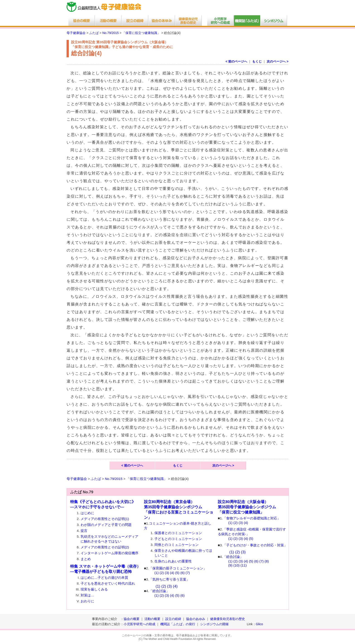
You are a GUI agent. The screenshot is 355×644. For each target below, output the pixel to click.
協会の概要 (132, 619)
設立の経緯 (173, 619)
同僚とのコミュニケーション (176, 545)
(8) (267, 561)
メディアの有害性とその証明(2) (105, 547)
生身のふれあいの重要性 (173, 561)
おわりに (87, 601)
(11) (243, 565)
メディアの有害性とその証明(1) (105, 519)
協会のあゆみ (196, 619)
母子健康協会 (76, 33)
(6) (183, 573)
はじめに (87, 513)
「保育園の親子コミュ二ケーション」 (178, 568)
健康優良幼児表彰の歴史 (228, 619)
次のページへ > (278, 61)
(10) (236, 565)
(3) (167, 573)
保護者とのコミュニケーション (178, 533)
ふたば (94, 33)
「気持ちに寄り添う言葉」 (169, 579)
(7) (188, 573)
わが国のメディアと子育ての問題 (106, 525)
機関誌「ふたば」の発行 (178, 624)
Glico (259, 624)
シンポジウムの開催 (214, 624)
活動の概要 (152, 619)
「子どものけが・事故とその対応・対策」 (255, 545)
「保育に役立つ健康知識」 (141, 33)
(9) (230, 565)
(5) (177, 573)
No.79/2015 (110, 33)
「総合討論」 (159, 591)
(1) (157, 573)
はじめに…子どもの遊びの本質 (104, 577)
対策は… (87, 595)
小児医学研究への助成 (140, 624)
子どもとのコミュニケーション (178, 539)
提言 (84, 531)
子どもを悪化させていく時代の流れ (108, 583)
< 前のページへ (236, 61)
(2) (162, 573)
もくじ (257, 61)
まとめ (86, 559)
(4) (172, 573)
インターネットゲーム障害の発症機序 (109, 553)
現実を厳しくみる (94, 589)
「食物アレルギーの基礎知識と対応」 (252, 518)
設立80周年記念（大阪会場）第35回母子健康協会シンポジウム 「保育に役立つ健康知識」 (247, 507)
